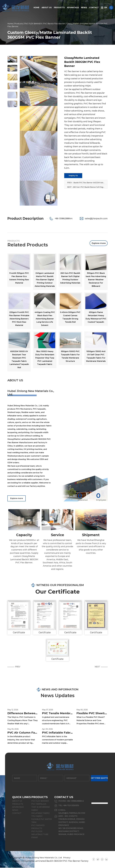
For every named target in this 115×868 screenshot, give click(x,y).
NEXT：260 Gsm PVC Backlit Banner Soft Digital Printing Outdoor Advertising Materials (87, 187)
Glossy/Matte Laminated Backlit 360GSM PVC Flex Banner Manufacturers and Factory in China (29, 442)
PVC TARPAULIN (39, 804)
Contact (94, 8)
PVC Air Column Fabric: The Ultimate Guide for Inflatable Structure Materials (23, 733)
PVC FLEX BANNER (33, 24)
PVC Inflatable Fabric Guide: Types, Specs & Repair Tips (58, 733)
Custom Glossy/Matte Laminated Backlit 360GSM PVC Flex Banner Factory (50, 861)
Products (59, 8)
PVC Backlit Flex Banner (54, 24)
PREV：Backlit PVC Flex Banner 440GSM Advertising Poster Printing (87, 183)
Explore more (99, 243)
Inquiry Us (73, 176)
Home (36, 8)
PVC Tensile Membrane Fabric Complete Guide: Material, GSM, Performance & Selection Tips (58, 714)
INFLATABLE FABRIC (41, 814)
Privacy (68, 858)
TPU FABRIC (37, 817)
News (84, 8)
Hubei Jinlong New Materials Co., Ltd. (44, 858)
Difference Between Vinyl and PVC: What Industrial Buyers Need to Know (23, 714)
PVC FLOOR (37, 832)
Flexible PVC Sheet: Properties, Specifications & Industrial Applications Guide (92, 714)
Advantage (73, 8)
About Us (47, 8)
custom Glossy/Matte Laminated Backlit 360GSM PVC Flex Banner (24, 560)
